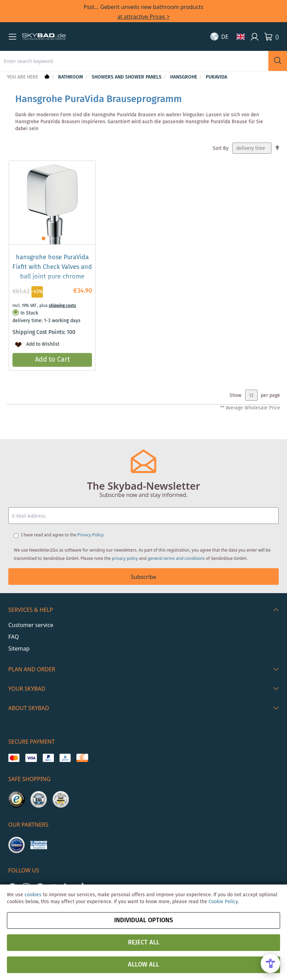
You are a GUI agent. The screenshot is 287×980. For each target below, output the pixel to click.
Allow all (143, 965)
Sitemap (19, 648)
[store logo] (44, 37)
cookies (33, 895)
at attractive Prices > (143, 17)
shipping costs (62, 306)
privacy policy (125, 558)
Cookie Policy (223, 902)
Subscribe (143, 577)
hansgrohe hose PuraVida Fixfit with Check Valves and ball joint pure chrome (52, 267)
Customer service (31, 625)
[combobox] (134, 61)
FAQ (13, 637)
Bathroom (71, 77)
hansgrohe (184, 77)
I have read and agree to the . (63, 535)
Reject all (144, 943)
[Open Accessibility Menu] (270, 963)
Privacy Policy (90, 535)
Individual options (143, 920)
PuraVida (216, 77)
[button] (12, 37)
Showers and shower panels (127, 77)
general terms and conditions (176, 558)
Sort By (221, 148)
